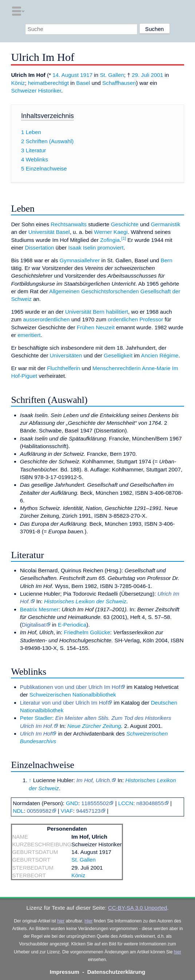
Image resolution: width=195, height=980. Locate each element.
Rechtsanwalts (69, 224)
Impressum (65, 972)
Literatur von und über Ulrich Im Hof (64, 703)
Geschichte (125, 224)
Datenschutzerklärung (116, 972)
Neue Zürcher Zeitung (94, 726)
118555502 (95, 803)
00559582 (39, 811)
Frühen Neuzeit (96, 327)
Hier (88, 921)
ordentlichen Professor (135, 319)
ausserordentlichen (46, 319)
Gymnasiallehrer (80, 260)
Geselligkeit (118, 355)
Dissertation (39, 248)
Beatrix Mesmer (39, 609)
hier (61, 921)
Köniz (18, 83)
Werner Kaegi (111, 232)
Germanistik (166, 224)
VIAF (67, 811)
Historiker (50, 91)
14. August (65, 75)
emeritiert (29, 335)
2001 (157, 75)
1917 (86, 75)
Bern (167, 260)
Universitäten (66, 355)
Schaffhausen (119, 83)
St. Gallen (112, 75)
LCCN (126, 803)
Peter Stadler (36, 718)
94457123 (88, 811)
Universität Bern (85, 312)
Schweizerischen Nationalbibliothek (73, 695)
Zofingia (110, 240)
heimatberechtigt (48, 83)
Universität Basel (49, 232)
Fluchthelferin (63, 368)
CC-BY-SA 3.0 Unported (138, 908)
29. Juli (140, 75)
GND (72, 803)
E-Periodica (72, 625)
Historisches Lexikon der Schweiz (85, 601)
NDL (18, 811)
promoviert (111, 248)
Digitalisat (34, 625)
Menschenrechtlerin (117, 368)
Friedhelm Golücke (87, 632)
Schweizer (24, 91)
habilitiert (117, 312)
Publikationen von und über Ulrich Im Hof (70, 687)
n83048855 (150, 803)
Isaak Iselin (82, 248)
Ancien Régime (160, 355)
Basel (83, 83)
